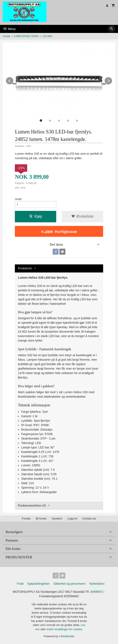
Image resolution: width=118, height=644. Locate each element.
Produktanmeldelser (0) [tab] (32, 506)
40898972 (97, 592)
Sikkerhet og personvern (69, 584)
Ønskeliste (82, 216)
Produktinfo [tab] (25, 268)
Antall (18, 199)
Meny (9, 29)
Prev (14, 80)
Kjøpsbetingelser (38, 584)
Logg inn (72, 519)
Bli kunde (41, 519)
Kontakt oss (89, 519)
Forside (6, 36)
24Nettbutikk (67, 636)
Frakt (20, 584)
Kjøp (36, 216)
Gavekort (57, 519)
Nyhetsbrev (97, 584)
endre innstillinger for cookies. (65, 629)
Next (112, 80)
